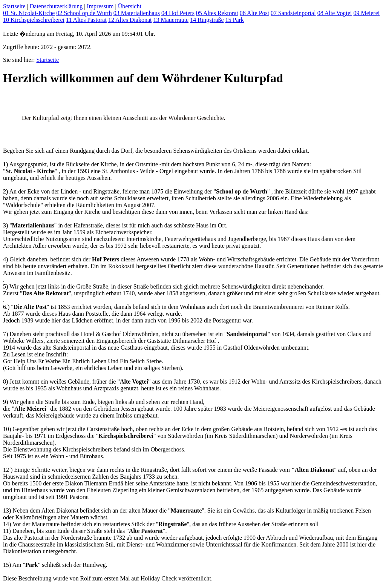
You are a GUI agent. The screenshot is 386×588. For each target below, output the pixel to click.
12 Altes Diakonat (130, 20)
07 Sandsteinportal (293, 13)
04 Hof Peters (178, 13)
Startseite (14, 6)
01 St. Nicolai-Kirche (29, 13)
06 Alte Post (254, 13)
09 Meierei (366, 13)
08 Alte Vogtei (335, 13)
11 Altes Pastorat (86, 20)
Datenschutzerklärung (56, 6)
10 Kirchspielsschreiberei (34, 20)
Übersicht (130, 6)
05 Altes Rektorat (217, 13)
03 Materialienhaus (137, 13)
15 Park (235, 20)
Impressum (100, 6)
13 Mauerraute (171, 20)
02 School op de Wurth (84, 13)
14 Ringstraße (207, 20)
